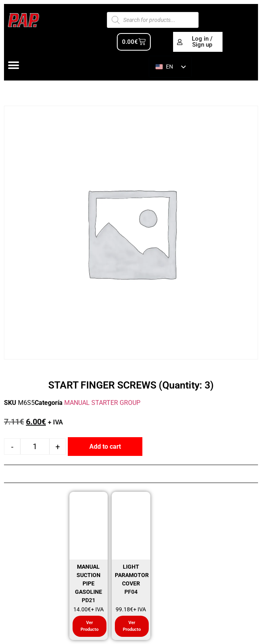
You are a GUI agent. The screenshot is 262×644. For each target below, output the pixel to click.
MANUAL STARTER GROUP (102, 403)
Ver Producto (90, 626)
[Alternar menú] (14, 65)
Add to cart (105, 447)
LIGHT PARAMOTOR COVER (132, 575)
